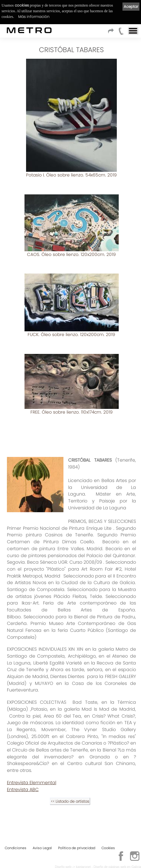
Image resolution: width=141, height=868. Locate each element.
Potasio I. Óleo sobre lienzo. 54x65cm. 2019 (71, 175)
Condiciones (16, 848)
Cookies (108, 848)
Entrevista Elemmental (32, 781)
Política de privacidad (77, 848)
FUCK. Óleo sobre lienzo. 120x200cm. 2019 (71, 334)
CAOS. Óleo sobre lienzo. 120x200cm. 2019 (71, 254)
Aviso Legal (42, 848)
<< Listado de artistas (70, 800)
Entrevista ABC (23, 788)
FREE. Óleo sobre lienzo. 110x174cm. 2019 (72, 411)
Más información (34, 16)
